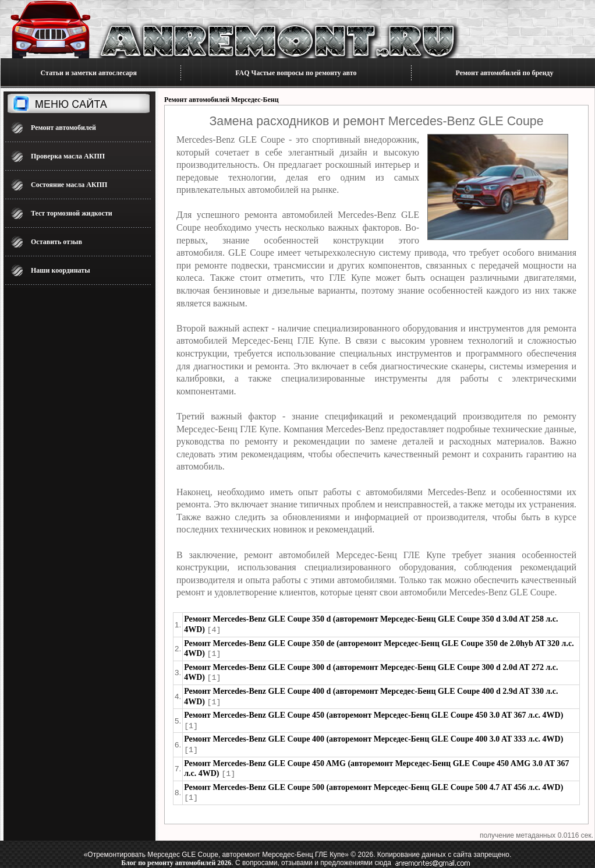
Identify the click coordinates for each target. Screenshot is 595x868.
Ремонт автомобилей (63, 128)
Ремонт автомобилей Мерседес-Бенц (222, 100)
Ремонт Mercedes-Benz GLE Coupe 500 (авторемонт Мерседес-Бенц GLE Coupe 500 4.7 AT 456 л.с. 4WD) (373, 783)
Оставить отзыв (56, 242)
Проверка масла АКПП (68, 156)
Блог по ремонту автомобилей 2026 (176, 858)
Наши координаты (61, 270)
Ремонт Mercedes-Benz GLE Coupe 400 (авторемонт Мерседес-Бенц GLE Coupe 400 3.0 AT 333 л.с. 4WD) (373, 736)
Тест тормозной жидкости (72, 213)
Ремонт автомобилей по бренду (505, 73)
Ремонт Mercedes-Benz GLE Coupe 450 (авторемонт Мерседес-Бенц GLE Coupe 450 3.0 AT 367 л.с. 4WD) (373, 713)
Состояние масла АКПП (69, 185)
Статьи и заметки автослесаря (89, 73)
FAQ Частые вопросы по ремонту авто (296, 73)
